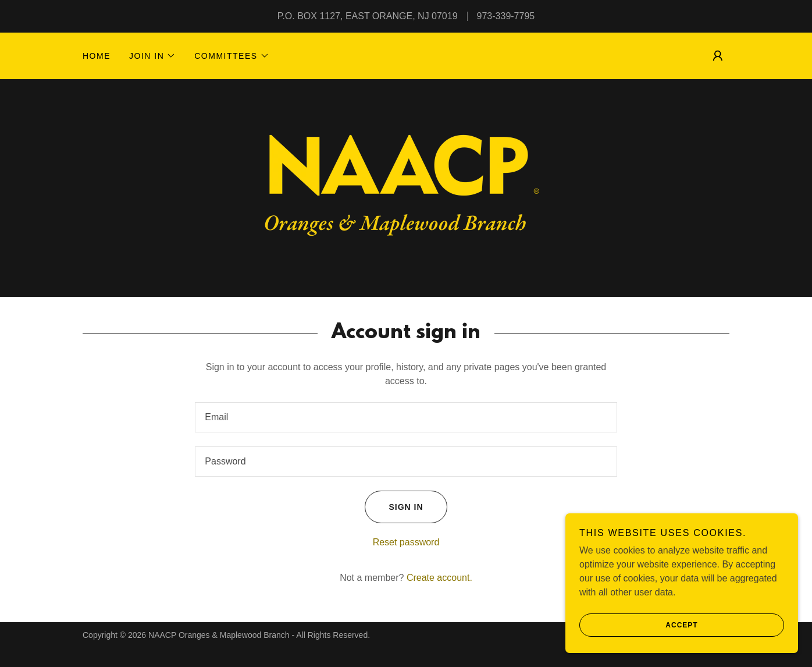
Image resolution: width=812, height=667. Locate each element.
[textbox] (406, 417)
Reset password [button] (406, 542)
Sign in (394, 507)
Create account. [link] (439, 578)
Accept (639, 625)
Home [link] (97, 56)
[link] (406, 187)
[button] (152, 56)
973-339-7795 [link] (506, 16)
